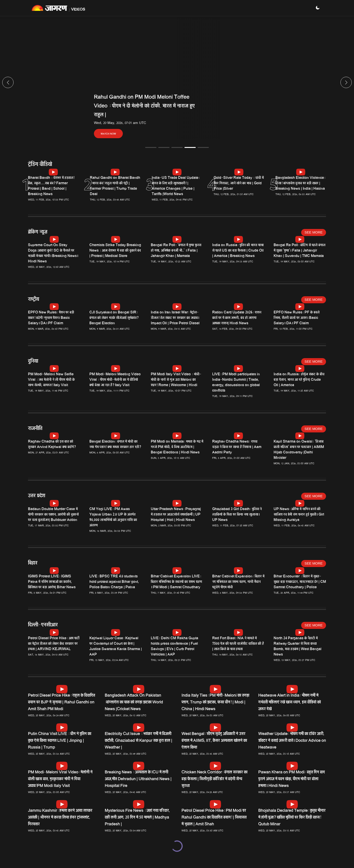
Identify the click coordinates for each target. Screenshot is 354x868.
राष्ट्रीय (34, 300)
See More (314, 232)
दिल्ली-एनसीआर (43, 625)
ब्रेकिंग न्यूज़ (38, 232)
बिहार (33, 563)
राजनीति (35, 429)
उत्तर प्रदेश (37, 496)
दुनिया (33, 362)
